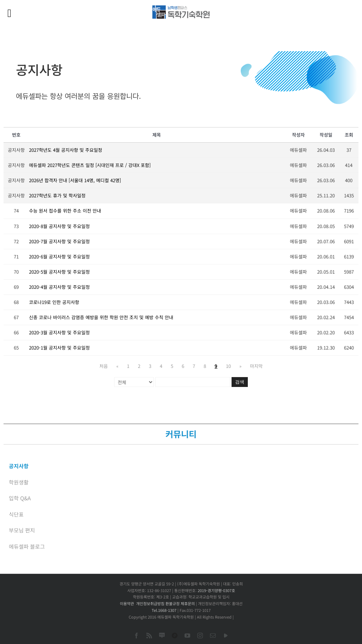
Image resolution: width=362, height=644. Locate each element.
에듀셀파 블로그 (27, 546)
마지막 (256, 366)
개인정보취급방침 (150, 603)
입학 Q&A (20, 498)
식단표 (16, 514)
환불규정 (173, 603)
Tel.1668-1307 (164, 610)
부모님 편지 (22, 530)
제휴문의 (188, 603)
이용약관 (127, 603)
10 (228, 366)
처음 (104, 366)
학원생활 (19, 482)
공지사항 (19, 466)
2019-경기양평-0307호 (216, 590)
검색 (240, 382)
